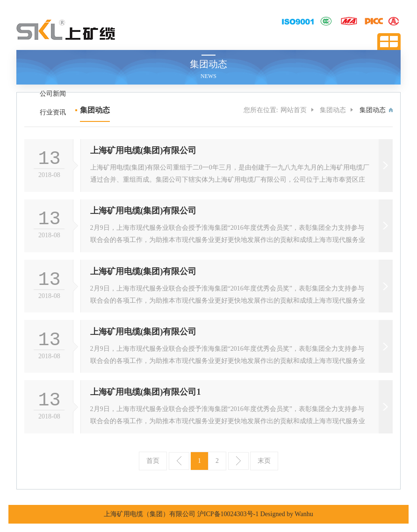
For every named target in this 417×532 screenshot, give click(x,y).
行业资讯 (53, 112)
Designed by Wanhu (287, 514)
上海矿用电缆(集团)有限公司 (144, 150)
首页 (153, 461)
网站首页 (294, 110)
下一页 (238, 461)
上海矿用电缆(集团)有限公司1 (146, 392)
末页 (264, 461)
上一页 (179, 461)
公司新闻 (53, 94)
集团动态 (333, 110)
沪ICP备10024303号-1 (228, 514)
